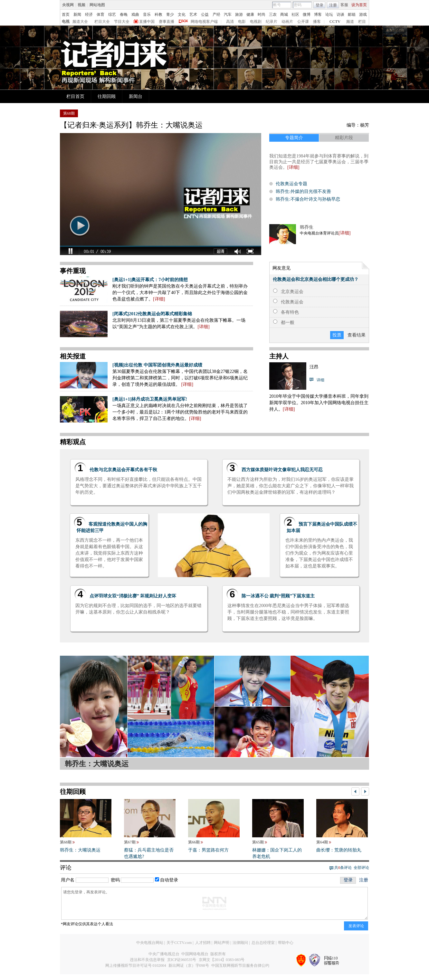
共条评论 (343, 868)
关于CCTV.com (179, 943)
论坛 (329, 14)
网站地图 (97, 5)
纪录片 (272, 22)
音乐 (147, 14)
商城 (284, 14)
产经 (216, 14)
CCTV (335, 22)
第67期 (130, 842)
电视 (66, 22)
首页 (66, 14)
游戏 (363, 14)
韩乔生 (307, 227)
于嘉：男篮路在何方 (208, 850)
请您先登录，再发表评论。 (215, 903)
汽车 (228, 14)
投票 (337, 335)
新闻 (77, 14)
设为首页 (359, 5)
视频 (81, 5)
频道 (350, 22)
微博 (307, 14)
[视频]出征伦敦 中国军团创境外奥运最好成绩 (157, 365)
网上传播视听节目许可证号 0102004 (136, 966)
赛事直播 (167, 22)
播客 (317, 22)
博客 (318, 14)
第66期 (194, 842)
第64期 (322, 842)
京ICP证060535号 (182, 960)
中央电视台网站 (150, 943)
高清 (230, 22)
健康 (250, 14)
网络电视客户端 (204, 22)
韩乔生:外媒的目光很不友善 (303, 191)
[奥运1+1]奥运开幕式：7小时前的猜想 (150, 280)
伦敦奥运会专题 (291, 184)
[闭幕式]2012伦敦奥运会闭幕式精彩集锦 (152, 314)
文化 (182, 14)
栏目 (362, 22)
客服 (344, 5)
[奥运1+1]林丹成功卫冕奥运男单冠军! (150, 399)
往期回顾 (107, 96)
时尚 (262, 14)
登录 (319, 5)
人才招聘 (203, 943)
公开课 (303, 22)
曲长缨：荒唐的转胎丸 (339, 850)
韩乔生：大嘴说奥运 (80, 850)
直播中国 (147, 22)
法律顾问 (240, 943)
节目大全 (122, 22)
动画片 (287, 22)
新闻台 (136, 96)
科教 (158, 14)
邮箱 (352, 14)
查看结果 (357, 335)
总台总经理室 (263, 943)
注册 (333, 5)
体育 (100, 14)
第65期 (258, 842)
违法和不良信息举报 (147, 960)
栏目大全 (102, 22)
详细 (345, 233)
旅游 (239, 14)
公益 (205, 14)
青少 (170, 14)
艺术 (193, 14)
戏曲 (135, 14)
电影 (242, 22)
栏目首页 (75, 96)
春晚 (124, 14)
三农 (273, 14)
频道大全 (80, 22)
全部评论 (361, 868)
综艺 (112, 14)
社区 (295, 14)
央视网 (68, 5)
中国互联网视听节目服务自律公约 (240, 966)
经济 (89, 14)
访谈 (340, 14)
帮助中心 (286, 943)
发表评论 (356, 926)
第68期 (66, 842)
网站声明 (222, 943)
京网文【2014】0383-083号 (222, 960)
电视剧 (256, 22)
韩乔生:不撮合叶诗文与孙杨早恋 (308, 199)
